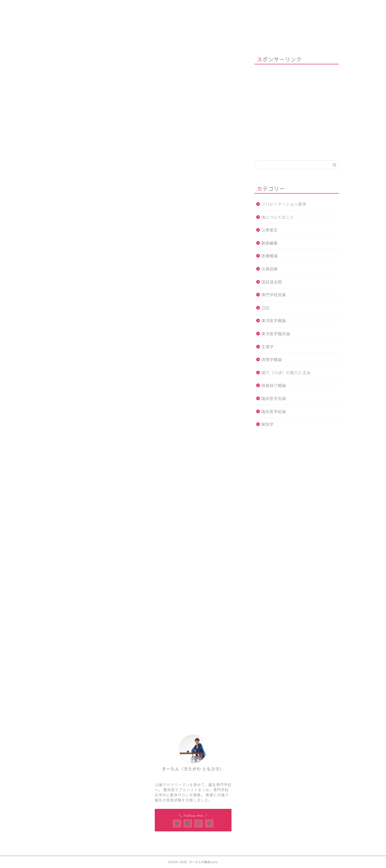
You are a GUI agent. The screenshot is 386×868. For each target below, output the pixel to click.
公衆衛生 (270, 230)
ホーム (78, 6)
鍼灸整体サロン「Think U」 (140, 6)
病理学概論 (272, 359)
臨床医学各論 (274, 398)
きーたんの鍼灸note (193, 29)
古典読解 (270, 269)
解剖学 (54, 61)
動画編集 (270, 243)
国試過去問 (272, 282)
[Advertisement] (143, 161)
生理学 (268, 347)
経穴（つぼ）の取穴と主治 (286, 372)
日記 (266, 308)
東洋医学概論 (274, 320)
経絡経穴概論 (274, 385)
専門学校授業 (274, 295)
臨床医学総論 (274, 411)
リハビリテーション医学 (284, 204)
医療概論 (270, 256)
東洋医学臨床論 (276, 334)
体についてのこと (278, 217)
